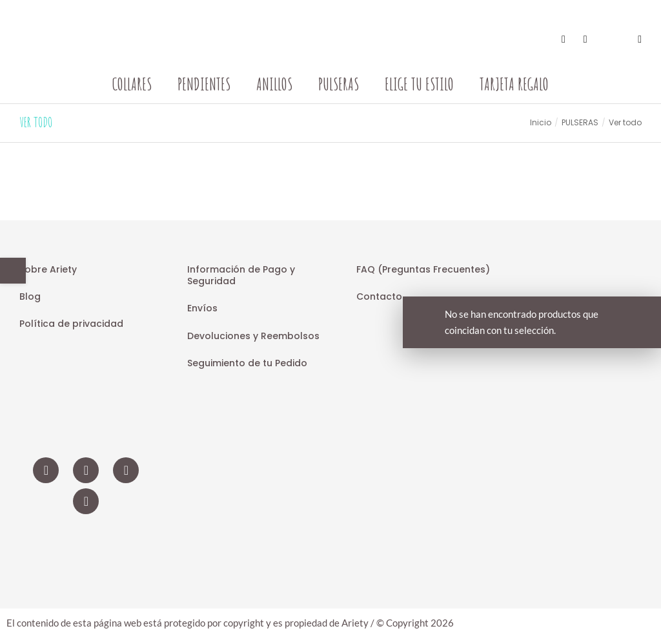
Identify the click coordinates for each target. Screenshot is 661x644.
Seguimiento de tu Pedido (247, 363)
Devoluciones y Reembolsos (253, 336)
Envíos (202, 308)
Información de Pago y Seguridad (241, 275)
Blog (30, 296)
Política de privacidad (71, 324)
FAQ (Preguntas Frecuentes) (423, 269)
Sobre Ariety (48, 269)
